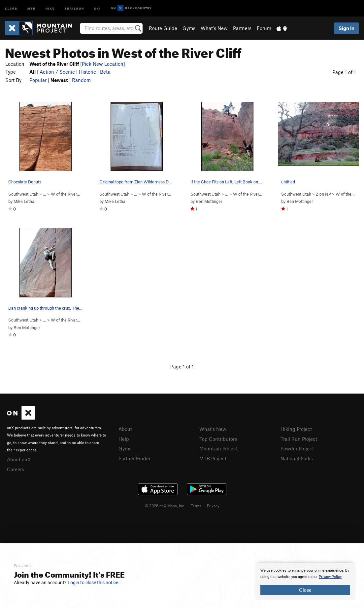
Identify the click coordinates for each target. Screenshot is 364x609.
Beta (105, 72)
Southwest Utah (23, 194)
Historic (87, 72)
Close (305, 590)
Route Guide (163, 28)
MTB (32, 8)
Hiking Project (296, 429)
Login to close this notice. (94, 583)
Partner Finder (134, 458)
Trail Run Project (299, 439)
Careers (16, 469)
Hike (50, 8)
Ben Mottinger (209, 201)
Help (124, 439)
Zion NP (323, 194)
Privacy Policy (330, 577)
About (125, 429)
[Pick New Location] (103, 64)
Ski (98, 8)
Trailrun (74, 8)
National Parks (297, 458)
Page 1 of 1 (344, 72)
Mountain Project (218, 448)
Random (81, 80)
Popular (38, 80)
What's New (214, 28)
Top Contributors (218, 439)
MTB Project (213, 458)
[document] (305, 581)
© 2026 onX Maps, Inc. (165, 506)
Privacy (213, 506)
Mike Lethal (24, 201)
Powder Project (297, 448)
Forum (264, 28)
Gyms (189, 28)
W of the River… (66, 194)
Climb (11, 8)
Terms (196, 506)
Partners (242, 28)
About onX (19, 459)
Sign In (347, 28)
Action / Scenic (57, 72)
